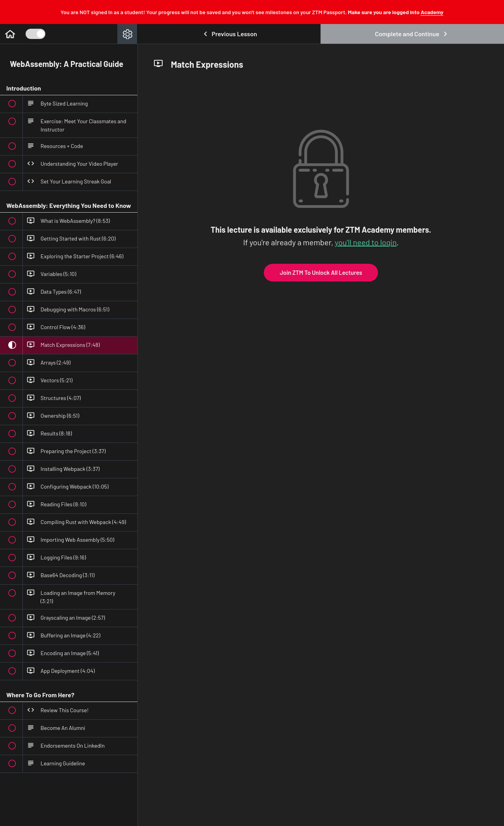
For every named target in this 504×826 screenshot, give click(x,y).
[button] (10, 34)
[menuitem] (127, 34)
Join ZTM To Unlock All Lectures (321, 272)
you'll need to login (366, 242)
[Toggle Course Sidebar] (35, 34)
